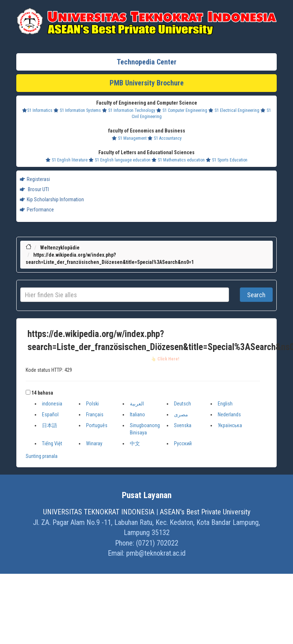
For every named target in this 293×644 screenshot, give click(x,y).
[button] (28, 392)
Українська (230, 425)
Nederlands (229, 414)
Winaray (94, 443)
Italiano (137, 414)
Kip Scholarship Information (52, 199)
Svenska (183, 425)
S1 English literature (67, 160)
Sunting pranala (42, 456)
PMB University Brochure (147, 83)
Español (50, 414)
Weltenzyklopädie (60, 248)
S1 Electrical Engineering (234, 110)
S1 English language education (120, 160)
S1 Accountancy (165, 138)
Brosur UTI (34, 189)
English (225, 404)
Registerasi (35, 179)
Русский (183, 443)
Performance (37, 210)
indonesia (52, 404)
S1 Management (129, 138)
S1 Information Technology (129, 110)
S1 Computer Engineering (182, 110)
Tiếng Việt (52, 443)
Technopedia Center (147, 62)
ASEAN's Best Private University (205, 512)
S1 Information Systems (77, 110)
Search (256, 295)
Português (97, 425)
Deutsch (182, 404)
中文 (135, 443)
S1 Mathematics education (178, 160)
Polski (92, 404)
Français (95, 414)
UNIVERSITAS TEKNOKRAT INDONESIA (99, 512)
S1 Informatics (37, 110)
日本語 (50, 425)
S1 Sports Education (227, 160)
